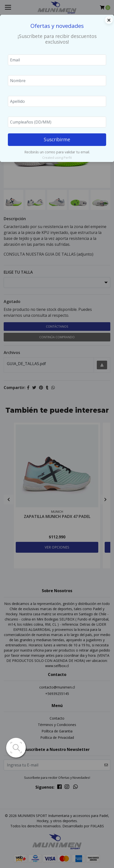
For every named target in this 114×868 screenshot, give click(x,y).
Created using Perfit (57, 158)
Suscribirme (57, 139)
